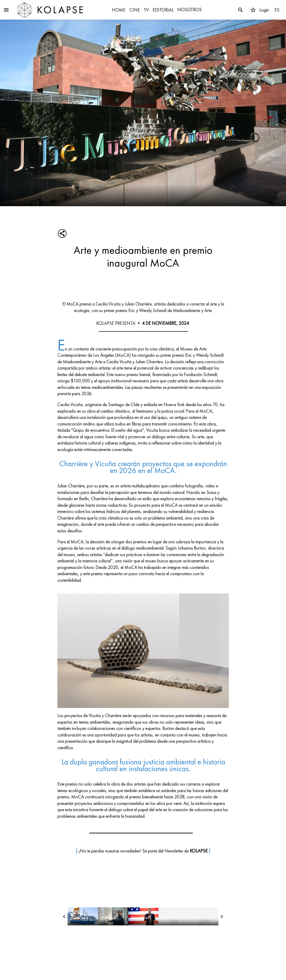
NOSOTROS (190, 10)
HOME (119, 10)
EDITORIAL (163, 10)
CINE (135, 10)
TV (146, 10)
